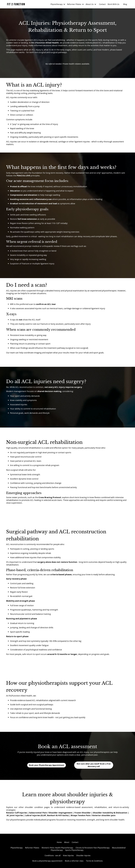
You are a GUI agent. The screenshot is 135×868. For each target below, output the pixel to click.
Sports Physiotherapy (74, 853)
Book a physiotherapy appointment (47, 863)
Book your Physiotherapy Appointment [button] (47, 768)
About (67, 845)
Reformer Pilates (75, 4)
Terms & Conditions (94, 863)
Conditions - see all (53, 858)
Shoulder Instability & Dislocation (110, 815)
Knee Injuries (68, 858)
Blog (125, 4)
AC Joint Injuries (15, 818)
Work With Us (113, 4)
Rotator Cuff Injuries (17, 815)
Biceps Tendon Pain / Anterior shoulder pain (93, 818)
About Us (91, 4)
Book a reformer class (74, 863)
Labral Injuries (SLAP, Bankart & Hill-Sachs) (47, 818)
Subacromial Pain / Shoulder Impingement (51, 815)
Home (59, 845)
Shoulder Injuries (83, 858)
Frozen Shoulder (83, 815)
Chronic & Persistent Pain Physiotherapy (93, 850)
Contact (102, 4)
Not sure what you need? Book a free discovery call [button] (94, 768)
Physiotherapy (58, 4)
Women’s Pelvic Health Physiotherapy (57, 850)
